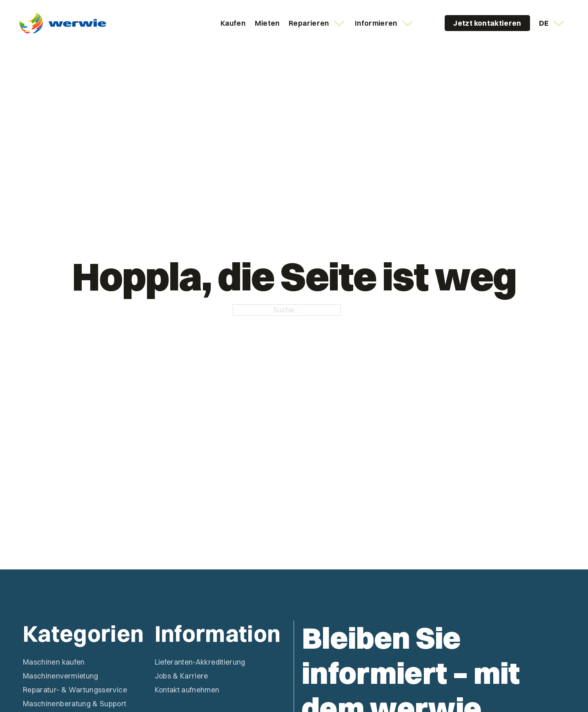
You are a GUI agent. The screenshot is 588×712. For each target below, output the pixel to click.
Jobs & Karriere (182, 676)
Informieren (376, 23)
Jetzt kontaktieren (487, 23)
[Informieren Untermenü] (408, 23)
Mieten (267, 23)
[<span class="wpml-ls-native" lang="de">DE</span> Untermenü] (559, 23)
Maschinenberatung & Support (75, 704)
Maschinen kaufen (54, 662)
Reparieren (309, 23)
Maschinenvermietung (61, 676)
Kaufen (233, 23)
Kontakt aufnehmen (187, 690)
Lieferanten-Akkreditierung (200, 662)
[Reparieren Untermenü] (339, 23)
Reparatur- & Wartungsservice (75, 690)
